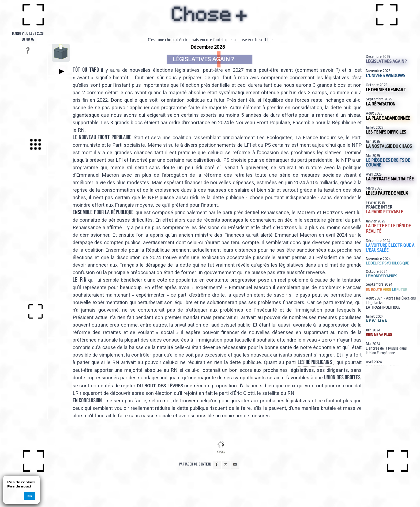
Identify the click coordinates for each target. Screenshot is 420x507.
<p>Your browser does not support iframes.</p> (206, 235)
